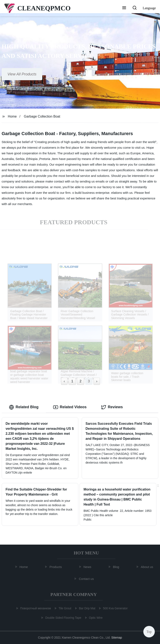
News (88, 567)
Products (56, 567)
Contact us (87, 579)
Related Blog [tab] (24, 407)
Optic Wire (95, 618)
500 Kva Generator (115, 608)
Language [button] (149, 8)
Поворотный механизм (35, 608)
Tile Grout (64, 608)
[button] (124, 8)
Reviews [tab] (112, 407)
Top (149, 631)
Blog (117, 567)
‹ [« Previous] (64, 381)
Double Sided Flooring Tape (63, 618)
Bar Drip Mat (87, 608)
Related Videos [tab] (70, 407)
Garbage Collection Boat (42, 116)
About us (148, 567)
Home (12, 116)
